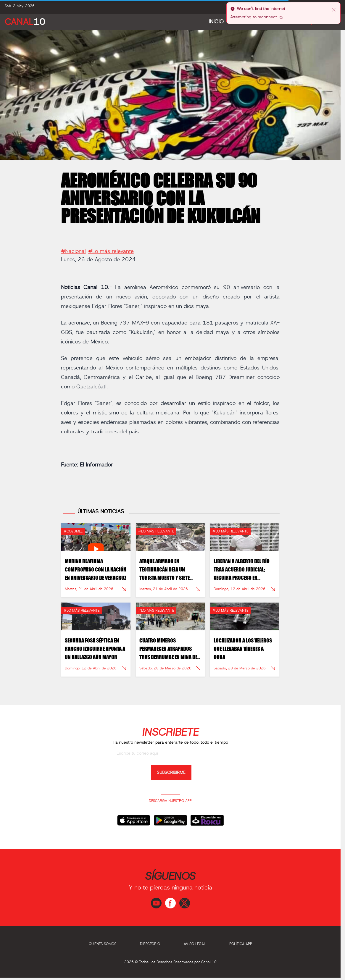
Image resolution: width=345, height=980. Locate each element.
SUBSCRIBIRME (171, 773)
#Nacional (73, 249)
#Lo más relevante (111, 249)
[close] (334, 9)
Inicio (216, 22)
